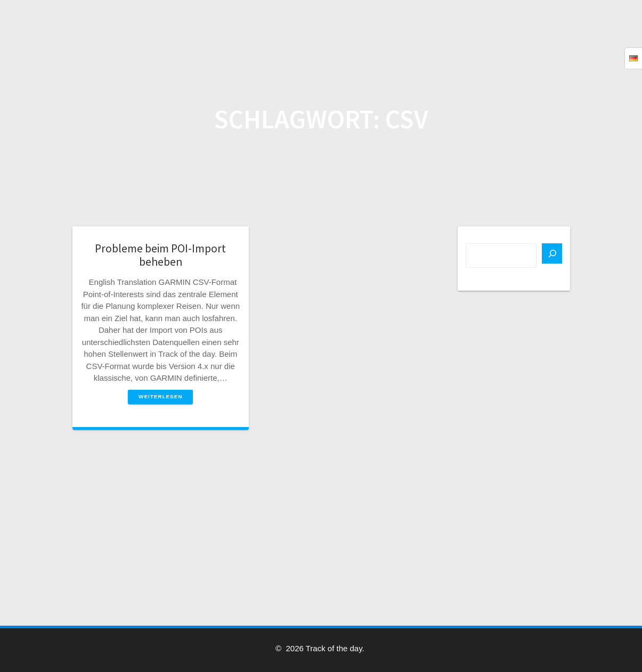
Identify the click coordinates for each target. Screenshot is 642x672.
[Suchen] (552, 253)
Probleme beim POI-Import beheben (160, 255)
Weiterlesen (160, 396)
